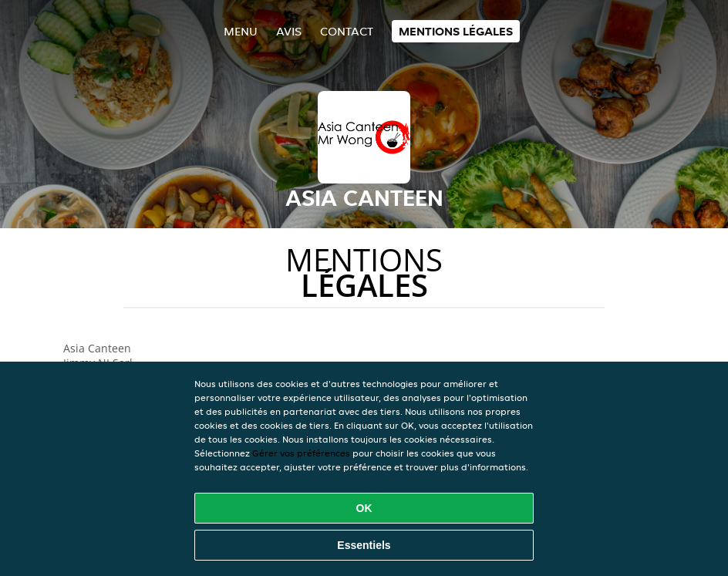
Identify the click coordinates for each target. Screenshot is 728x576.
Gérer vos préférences (301, 453)
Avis (289, 31)
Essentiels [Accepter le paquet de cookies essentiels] (364, 545)
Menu (241, 31)
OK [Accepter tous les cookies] (364, 508)
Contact (347, 31)
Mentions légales (456, 31)
